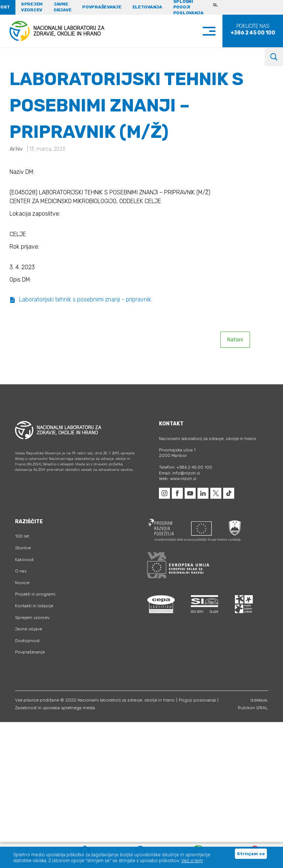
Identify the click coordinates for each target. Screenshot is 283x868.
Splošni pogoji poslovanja (188, 7)
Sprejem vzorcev (32, 7)
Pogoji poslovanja (197, 700)
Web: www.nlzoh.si (178, 479)
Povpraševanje (102, 7)
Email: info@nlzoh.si (179, 473)
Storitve (23, 548)
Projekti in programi (35, 594)
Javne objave (62, 7)
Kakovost (24, 560)
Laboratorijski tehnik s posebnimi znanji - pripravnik (80, 299)
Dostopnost (27, 641)
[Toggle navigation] (216, 31)
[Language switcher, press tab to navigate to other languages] (219, 7)
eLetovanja (147, 7)
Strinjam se (251, 854)
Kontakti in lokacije (34, 606)
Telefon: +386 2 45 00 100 (186, 467)
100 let (22, 536)
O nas (21, 571)
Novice (22, 583)
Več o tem (192, 861)
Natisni (235, 340)
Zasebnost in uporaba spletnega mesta (55, 708)
